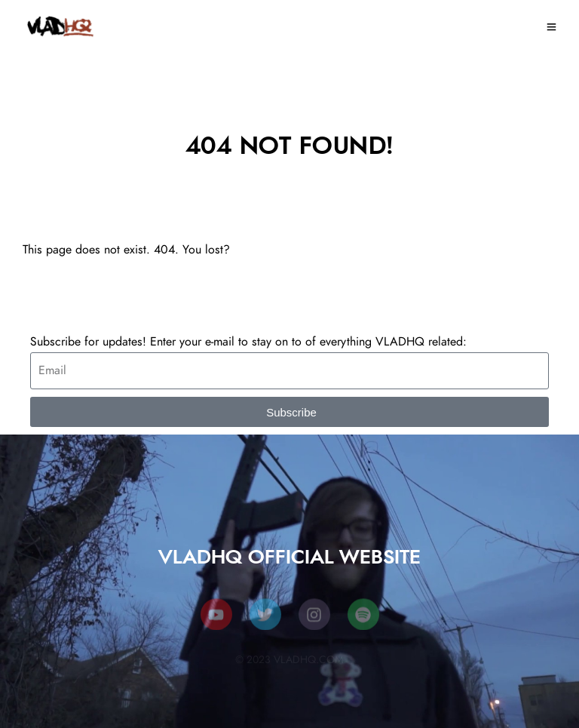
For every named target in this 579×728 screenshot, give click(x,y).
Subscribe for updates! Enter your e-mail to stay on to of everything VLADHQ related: (248, 342)
